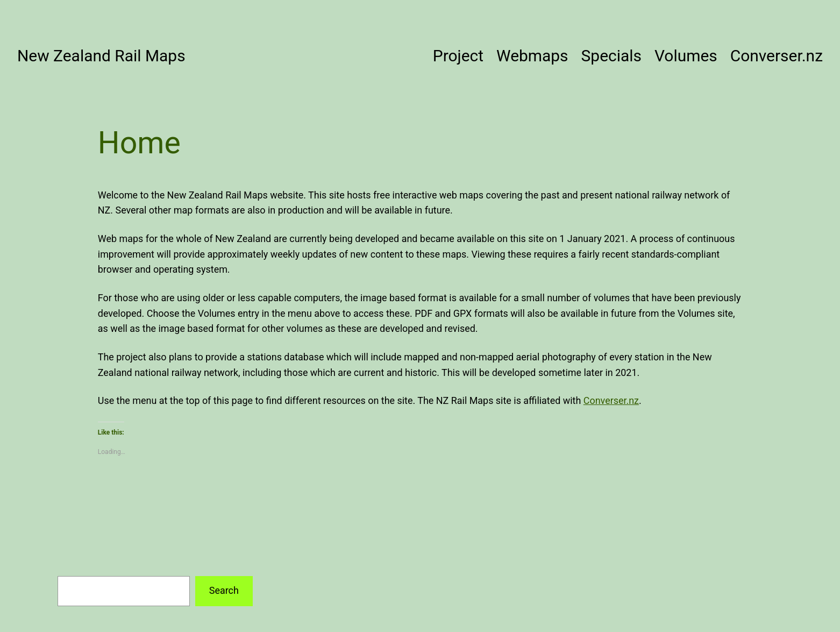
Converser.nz (611, 400)
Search (224, 590)
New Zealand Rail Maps (101, 56)
